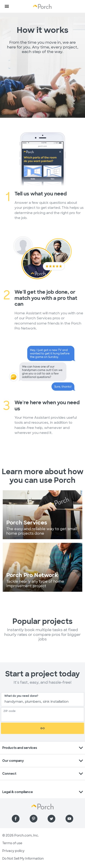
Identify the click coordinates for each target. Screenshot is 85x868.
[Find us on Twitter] (51, 819)
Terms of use (12, 843)
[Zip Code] (44, 716)
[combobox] (42, 699)
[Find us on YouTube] (69, 819)
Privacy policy (13, 851)
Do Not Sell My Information (23, 858)
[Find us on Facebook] (16, 819)
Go (43, 728)
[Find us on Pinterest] (34, 819)
